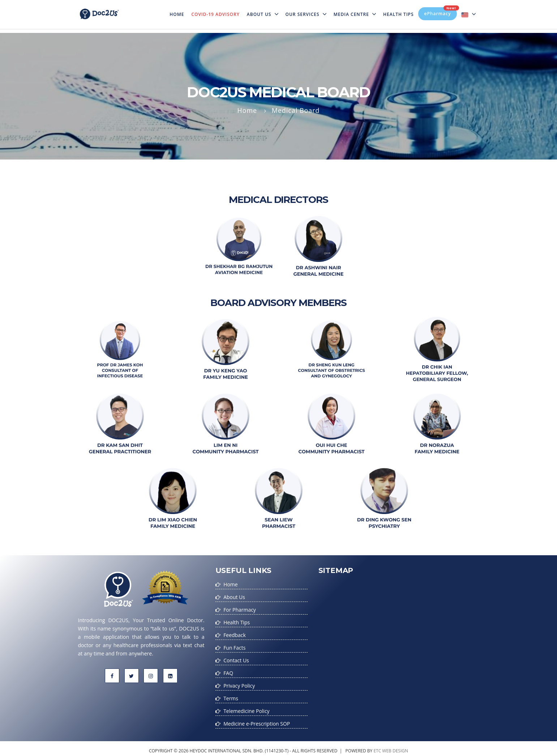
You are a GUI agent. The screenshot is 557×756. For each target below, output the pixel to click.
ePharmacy (441, 12)
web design (395, 746)
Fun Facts (234, 646)
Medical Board (296, 110)
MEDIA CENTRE (355, 14)
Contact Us (236, 658)
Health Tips (399, 14)
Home (179, 10)
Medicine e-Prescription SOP (257, 720)
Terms (231, 695)
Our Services (306, 14)
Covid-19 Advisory (215, 14)
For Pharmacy (240, 609)
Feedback (235, 634)
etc (377, 746)
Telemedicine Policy (247, 707)
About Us (263, 14)
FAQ (228, 670)
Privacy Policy (239, 683)
